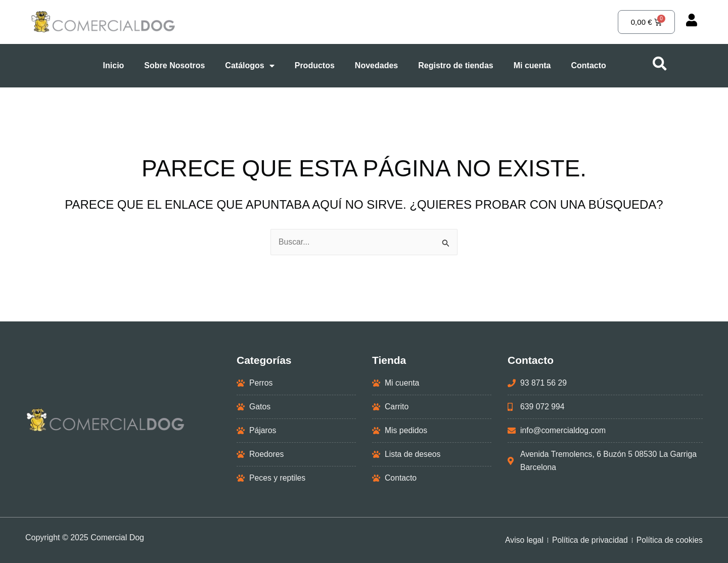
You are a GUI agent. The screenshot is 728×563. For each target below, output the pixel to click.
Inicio (114, 65)
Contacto (588, 65)
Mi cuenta (532, 65)
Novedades (376, 65)
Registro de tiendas (456, 65)
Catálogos (249, 66)
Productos (315, 65)
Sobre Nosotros (174, 65)
